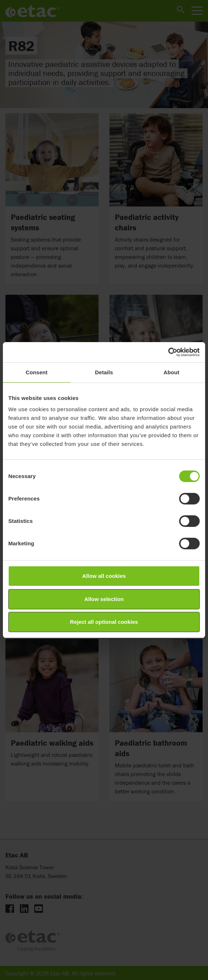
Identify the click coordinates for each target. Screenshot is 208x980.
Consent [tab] (37, 372)
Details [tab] (104, 372)
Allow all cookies (104, 576)
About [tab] (172, 372)
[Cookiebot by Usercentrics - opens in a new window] (168, 352)
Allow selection (104, 599)
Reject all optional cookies (104, 622)
